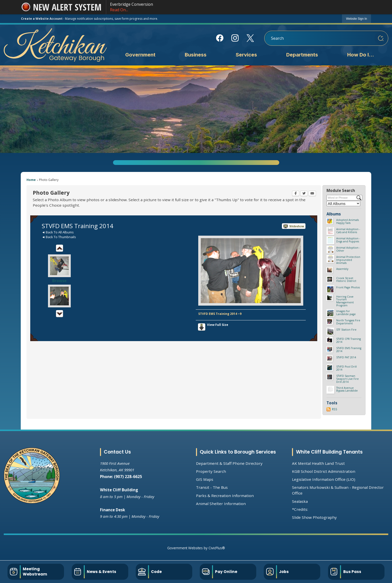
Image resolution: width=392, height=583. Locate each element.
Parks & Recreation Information (225, 496)
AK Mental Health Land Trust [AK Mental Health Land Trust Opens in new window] (318, 463)
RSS (335, 409)
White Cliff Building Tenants (329, 452)
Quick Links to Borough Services (238, 452)
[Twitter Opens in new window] (304, 194)
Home (31, 180)
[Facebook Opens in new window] (220, 38)
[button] (381, 38)
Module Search (341, 190)
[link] (356, 19)
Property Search (211, 471)
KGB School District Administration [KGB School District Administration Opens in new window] (324, 471)
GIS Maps (205, 479)
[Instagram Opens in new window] (235, 38)
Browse (59, 281)
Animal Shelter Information (221, 504)
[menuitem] (140, 55)
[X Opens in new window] (250, 38)
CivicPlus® (217, 548)
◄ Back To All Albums (58, 232)
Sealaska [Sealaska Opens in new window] (300, 501)
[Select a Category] (343, 204)
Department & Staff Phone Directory (229, 463)
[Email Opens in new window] (312, 194)
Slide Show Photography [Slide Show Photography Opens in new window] (314, 517)
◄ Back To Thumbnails (59, 237)
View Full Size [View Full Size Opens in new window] (218, 325)
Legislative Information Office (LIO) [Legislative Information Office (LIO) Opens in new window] (324, 479)
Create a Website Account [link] (42, 19)
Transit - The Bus (212, 487)
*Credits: (300, 509)
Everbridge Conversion (238, 7)
